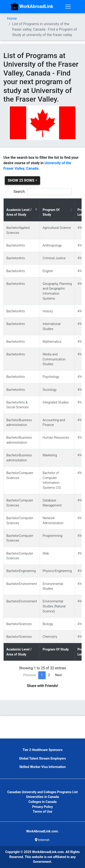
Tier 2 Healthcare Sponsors (42, 750)
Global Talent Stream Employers (42, 759)
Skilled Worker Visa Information (42, 767)
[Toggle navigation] (68, 7)
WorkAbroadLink (32, 7)
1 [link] (42, 675)
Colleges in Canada (42, 802)
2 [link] (49, 675)
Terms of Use (42, 812)
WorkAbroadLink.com (48, 852)
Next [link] (58, 675)
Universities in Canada (42, 797)
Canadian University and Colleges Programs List (42, 792)
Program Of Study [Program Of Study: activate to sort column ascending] (51, 212)
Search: (42, 192)
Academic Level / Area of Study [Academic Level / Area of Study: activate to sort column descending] (19, 212)
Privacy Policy (42, 807)
